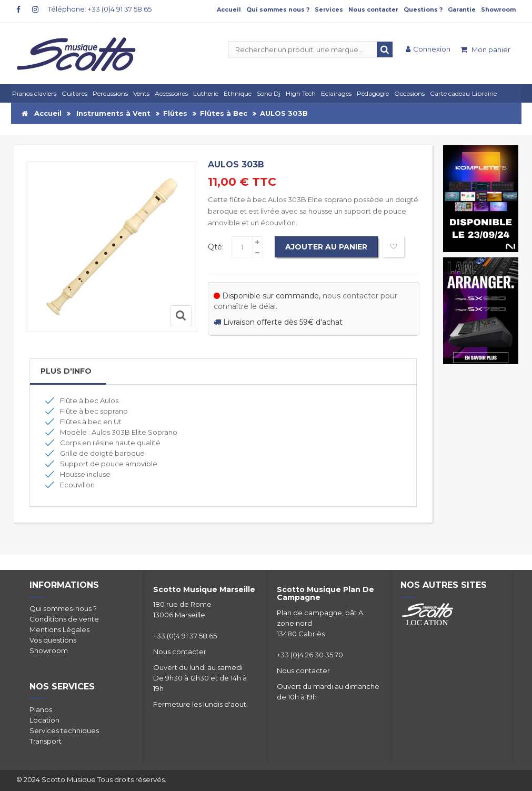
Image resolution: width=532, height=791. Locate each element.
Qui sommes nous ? (278, 9)
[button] (338, 93)
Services (329, 9)
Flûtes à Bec (224, 113)
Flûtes (175, 113)
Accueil (229, 9)
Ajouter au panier (326, 247)
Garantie (462, 9)
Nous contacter (373, 9)
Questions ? (423, 9)
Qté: (216, 247)
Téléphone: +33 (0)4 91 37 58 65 (100, 9)
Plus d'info (66, 371)
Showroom (498, 9)
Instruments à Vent (113, 113)
